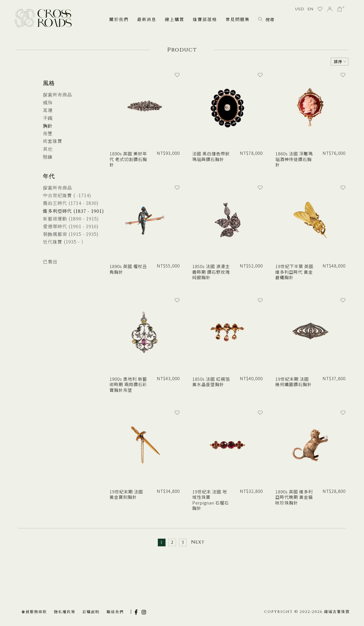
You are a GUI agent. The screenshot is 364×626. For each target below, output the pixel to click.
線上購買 (175, 19)
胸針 (48, 126)
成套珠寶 (53, 141)
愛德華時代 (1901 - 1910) (71, 226)
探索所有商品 (57, 95)
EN (311, 9)
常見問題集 (238, 19)
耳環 (48, 110)
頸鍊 (48, 157)
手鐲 (48, 118)
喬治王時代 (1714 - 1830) (71, 203)
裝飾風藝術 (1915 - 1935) (71, 234)
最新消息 (147, 19)
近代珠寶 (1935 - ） (64, 242)
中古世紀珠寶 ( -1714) (67, 195)
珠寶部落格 (205, 19)
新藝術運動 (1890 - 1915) (71, 219)
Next (198, 542)
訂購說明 (91, 612)
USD (300, 9)
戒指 (48, 102)
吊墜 (48, 133)
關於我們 (119, 19)
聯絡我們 (115, 612)
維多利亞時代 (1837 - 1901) (74, 211)
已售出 (50, 262)
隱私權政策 (65, 612)
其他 (48, 149)
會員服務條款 (34, 612)
